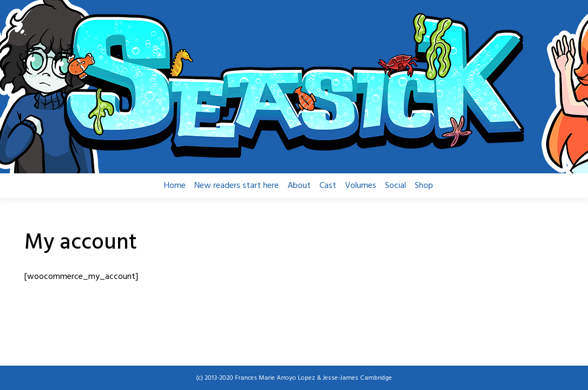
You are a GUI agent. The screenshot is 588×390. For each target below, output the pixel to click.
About (299, 186)
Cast (328, 186)
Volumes (361, 186)
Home (175, 186)
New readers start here (237, 186)
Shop (424, 186)
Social (396, 186)
